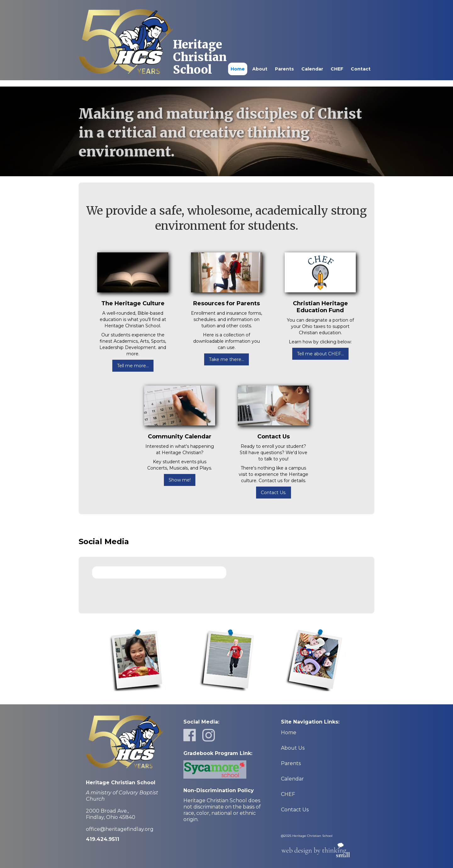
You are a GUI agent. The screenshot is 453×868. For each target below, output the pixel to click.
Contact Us (295, 810)
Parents (284, 69)
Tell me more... (133, 366)
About (260, 69)
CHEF (337, 69)
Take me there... (226, 359)
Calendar (312, 69)
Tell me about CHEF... (320, 354)
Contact (361, 69)
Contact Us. (274, 493)
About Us (293, 748)
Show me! (180, 480)
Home (238, 69)
